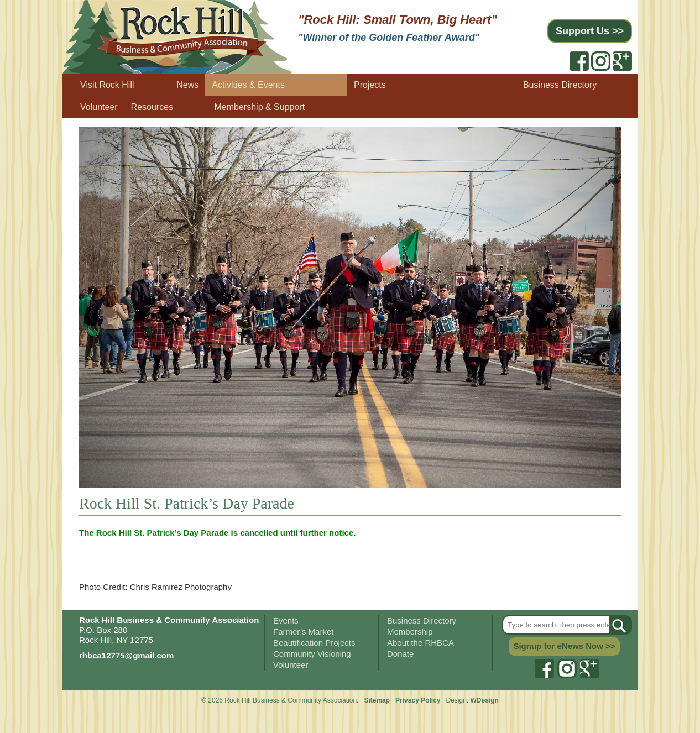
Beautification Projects (314, 643)
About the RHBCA (420, 643)
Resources (152, 107)
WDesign (485, 700)
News (187, 85)
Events (286, 621)
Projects (370, 85)
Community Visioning (312, 654)
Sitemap (377, 700)
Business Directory (560, 85)
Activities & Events (248, 85)
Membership (410, 632)
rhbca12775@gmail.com (126, 655)
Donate (400, 654)
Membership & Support (260, 107)
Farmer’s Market (303, 632)
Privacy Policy (419, 700)
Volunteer (99, 107)
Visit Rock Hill (107, 85)
